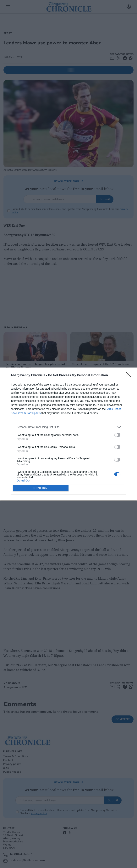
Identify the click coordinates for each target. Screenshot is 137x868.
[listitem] (68, 427)
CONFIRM (41, 488)
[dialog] (68, 434)
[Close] (129, 375)
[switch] (117, 435)
